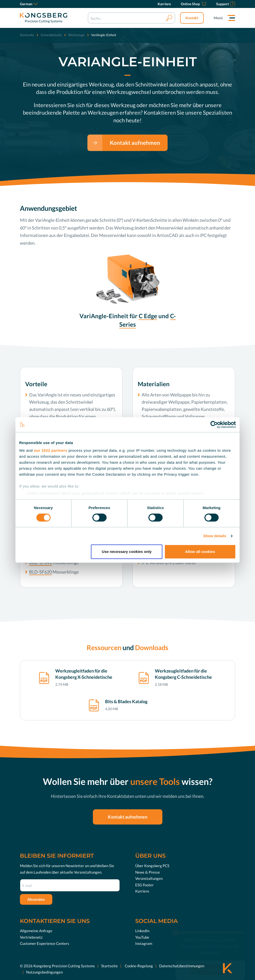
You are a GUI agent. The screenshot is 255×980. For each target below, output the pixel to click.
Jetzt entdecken (214, 962)
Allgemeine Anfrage (36, 931)
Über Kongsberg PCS (152, 866)
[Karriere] (164, 4)
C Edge (148, 316)
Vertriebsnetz (31, 937)
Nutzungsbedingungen (44, 972)
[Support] (226, 4)
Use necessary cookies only (127, 552)
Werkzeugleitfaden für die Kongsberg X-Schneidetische (84, 674)
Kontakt (192, 18)
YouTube (142, 937)
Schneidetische (51, 35)
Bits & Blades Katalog (126, 701)
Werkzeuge (76, 35)
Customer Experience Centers (45, 943)
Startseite (27, 35)
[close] (175, 924)
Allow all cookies (200, 552)
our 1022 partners (51, 450)
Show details (215, 536)
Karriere (142, 891)
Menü (218, 18)
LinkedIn (142, 931)
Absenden (36, 899)
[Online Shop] (193, 4)
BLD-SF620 (40, 572)
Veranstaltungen (149, 878)
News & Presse (148, 872)
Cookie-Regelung (138, 966)
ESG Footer (144, 885)
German (29, 4)
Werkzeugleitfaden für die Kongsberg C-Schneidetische (183, 674)
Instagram (144, 943)
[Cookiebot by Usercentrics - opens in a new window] (214, 425)
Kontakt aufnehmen (135, 143)
